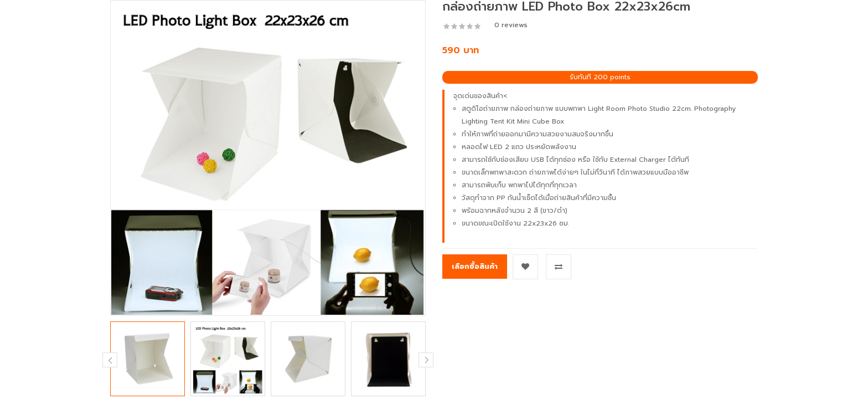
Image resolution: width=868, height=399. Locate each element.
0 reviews (511, 25)
